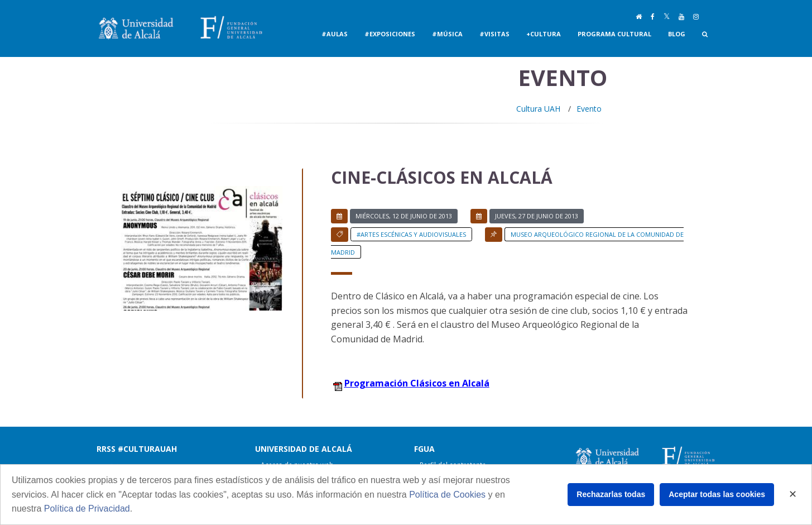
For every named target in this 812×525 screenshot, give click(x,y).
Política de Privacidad (87, 509)
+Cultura (544, 34)
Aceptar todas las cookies (717, 494)
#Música (447, 34)
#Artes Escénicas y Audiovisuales (411, 234)
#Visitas (494, 34)
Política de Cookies (447, 495)
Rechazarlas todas (611, 494)
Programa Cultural (614, 34)
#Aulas (335, 34)
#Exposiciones (390, 34)
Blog (677, 34)
